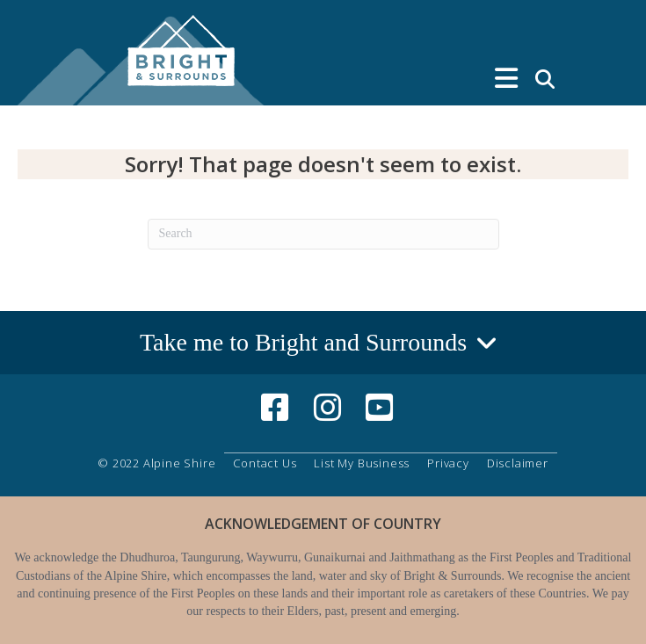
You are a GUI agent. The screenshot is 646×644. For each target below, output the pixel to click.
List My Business (362, 463)
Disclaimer (518, 463)
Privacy (448, 463)
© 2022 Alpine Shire (156, 463)
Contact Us (265, 463)
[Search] (323, 234)
